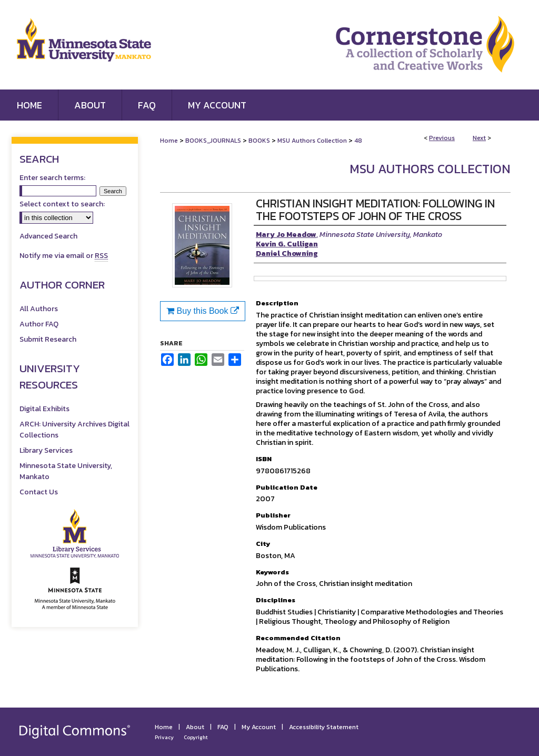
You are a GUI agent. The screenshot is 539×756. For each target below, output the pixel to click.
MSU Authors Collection (312, 141)
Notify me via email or (64, 256)
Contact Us (39, 492)
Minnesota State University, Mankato (66, 471)
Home (169, 141)
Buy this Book (203, 311)
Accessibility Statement (324, 727)
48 (358, 141)
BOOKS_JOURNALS (213, 141)
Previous (442, 138)
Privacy (164, 737)
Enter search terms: (52, 178)
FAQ (223, 727)
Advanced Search (48, 236)
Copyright (196, 737)
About (195, 727)
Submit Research (48, 339)
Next (479, 138)
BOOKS (259, 141)
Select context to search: (62, 204)
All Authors (39, 309)
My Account (259, 727)
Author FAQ (39, 324)
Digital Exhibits (44, 409)
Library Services (46, 450)
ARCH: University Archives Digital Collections (74, 430)
